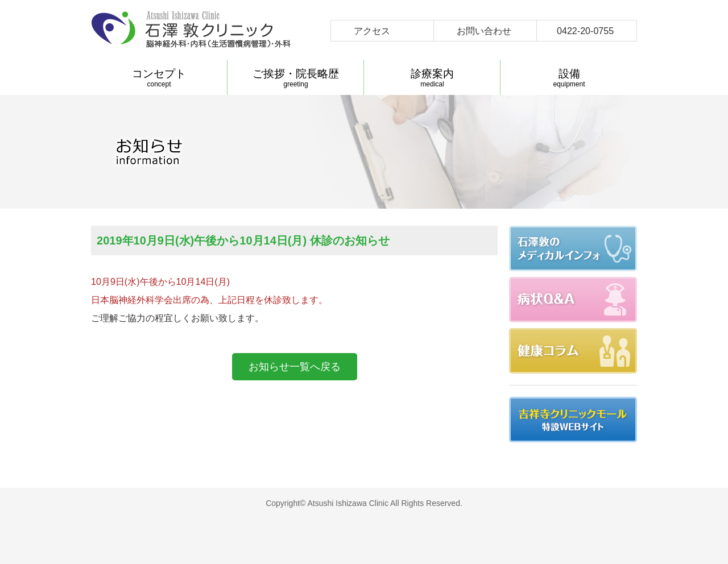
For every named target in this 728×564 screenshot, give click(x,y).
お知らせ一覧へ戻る (295, 367)
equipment (569, 78)
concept (159, 78)
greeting (296, 78)
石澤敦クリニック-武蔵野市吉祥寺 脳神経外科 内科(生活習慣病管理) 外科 (191, 30)
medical (432, 78)
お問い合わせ (484, 31)
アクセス (372, 31)
